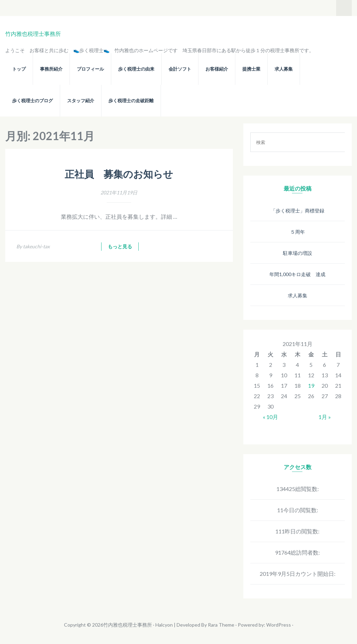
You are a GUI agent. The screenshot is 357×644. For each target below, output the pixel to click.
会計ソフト (180, 69)
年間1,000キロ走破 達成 (297, 274)
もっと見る (120, 247)
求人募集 (284, 69)
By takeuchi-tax (33, 246)
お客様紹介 (217, 69)
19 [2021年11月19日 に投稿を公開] (311, 385)
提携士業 (251, 69)
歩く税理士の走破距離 (131, 101)
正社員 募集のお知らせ (119, 174)
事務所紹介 (51, 69)
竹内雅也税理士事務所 (33, 34)
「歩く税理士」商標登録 (298, 211)
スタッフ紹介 (81, 101)
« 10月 (270, 417)
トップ (19, 69)
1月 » (325, 417)
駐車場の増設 (298, 253)
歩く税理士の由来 (136, 69)
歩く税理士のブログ (33, 101)
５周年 (298, 232)
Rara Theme (221, 625)
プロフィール (90, 69)
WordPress (279, 625)
